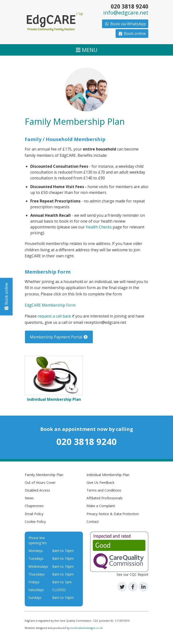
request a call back (54, 316)
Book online (132, 33)
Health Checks (99, 227)
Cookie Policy (35, 522)
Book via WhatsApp (125, 24)
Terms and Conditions (104, 490)
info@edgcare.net (126, 13)
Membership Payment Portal (59, 337)
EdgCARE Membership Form (50, 305)
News (29, 498)
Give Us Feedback (100, 482)
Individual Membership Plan (108, 475)
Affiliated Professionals (105, 498)
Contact (93, 522)
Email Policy (34, 514)
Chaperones (34, 506)
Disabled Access (37, 490)
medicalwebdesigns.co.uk (86, 628)
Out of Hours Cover (40, 482)
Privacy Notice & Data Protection (113, 514)
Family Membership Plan (44, 475)
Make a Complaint (101, 506)
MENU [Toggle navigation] (87, 50)
